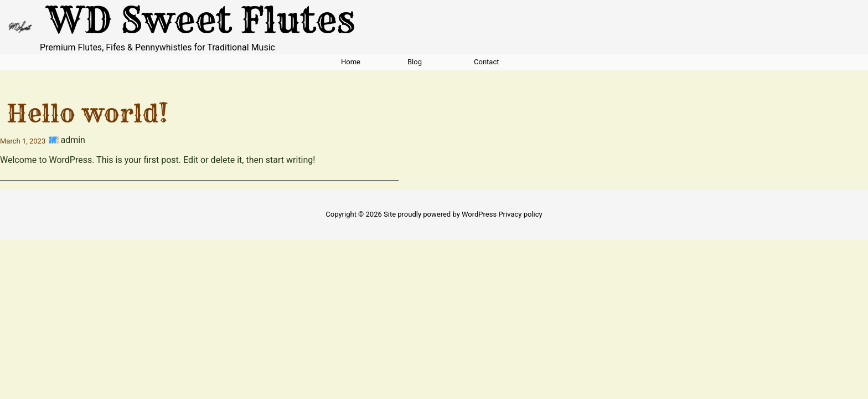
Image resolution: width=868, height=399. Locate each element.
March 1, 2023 (23, 141)
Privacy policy (520, 214)
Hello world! (87, 113)
